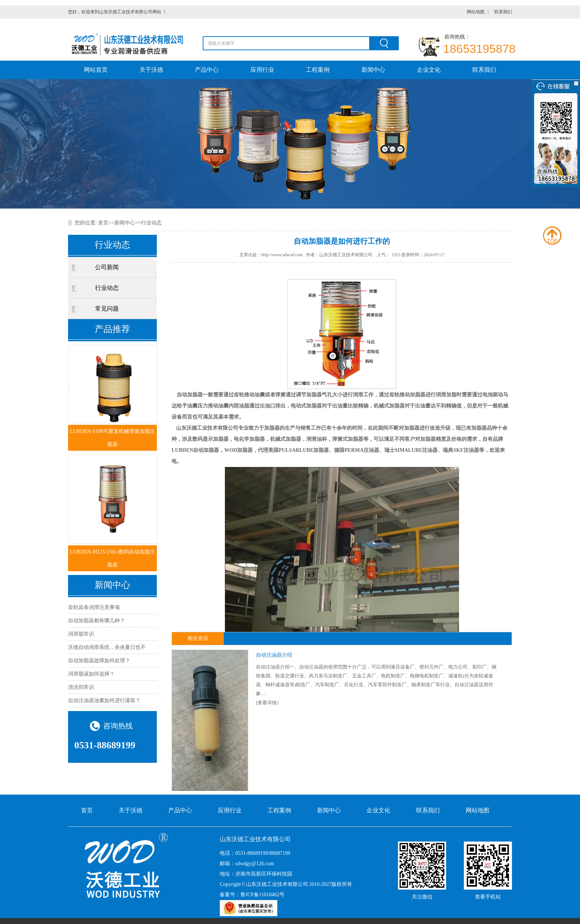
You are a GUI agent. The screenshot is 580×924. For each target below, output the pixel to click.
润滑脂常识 (81, 634)
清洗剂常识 (81, 687)
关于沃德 (151, 70)
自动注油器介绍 (274, 655)
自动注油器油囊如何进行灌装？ (104, 700)
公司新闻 (107, 267)
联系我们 (503, 12)
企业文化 (429, 70)
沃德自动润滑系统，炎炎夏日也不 (107, 647)
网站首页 (96, 70)
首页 (103, 223)
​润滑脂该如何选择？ (91, 674)
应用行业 (262, 70)
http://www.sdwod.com (282, 255)
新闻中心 (373, 70)
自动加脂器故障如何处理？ (99, 661)
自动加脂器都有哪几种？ (97, 621)
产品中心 (207, 70)
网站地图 (476, 12)
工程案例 (318, 70)
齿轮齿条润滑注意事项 (94, 607)
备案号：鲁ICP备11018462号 (252, 895)
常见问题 (107, 309)
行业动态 (151, 223)
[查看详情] (267, 703)
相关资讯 (198, 638)
